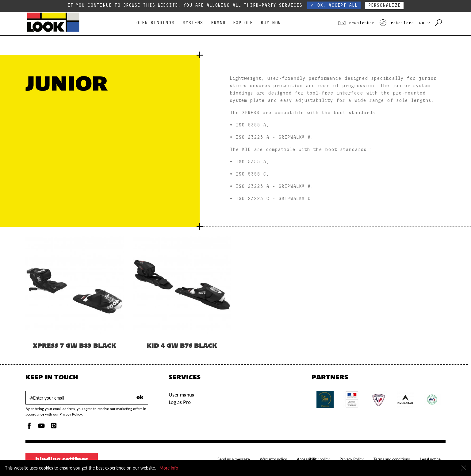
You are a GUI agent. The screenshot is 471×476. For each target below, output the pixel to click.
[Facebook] (29, 427)
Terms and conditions (392, 459)
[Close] (464, 468)
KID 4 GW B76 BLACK (182, 346)
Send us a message (234, 459)
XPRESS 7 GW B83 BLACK (75, 346)
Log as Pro (180, 402)
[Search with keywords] (439, 23)
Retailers (396, 23)
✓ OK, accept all (334, 5)
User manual (182, 395)
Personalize (384, 5)
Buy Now (271, 23)
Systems (193, 23)
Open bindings (155, 23)
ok (140, 398)
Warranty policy (273, 459)
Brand (218, 23)
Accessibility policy (313, 459)
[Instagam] (54, 427)
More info (169, 468)
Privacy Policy (352, 459)
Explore (243, 23)
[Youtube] (41, 427)
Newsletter (356, 23)
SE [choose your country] (424, 23)
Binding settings (62, 460)
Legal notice (430, 459)
